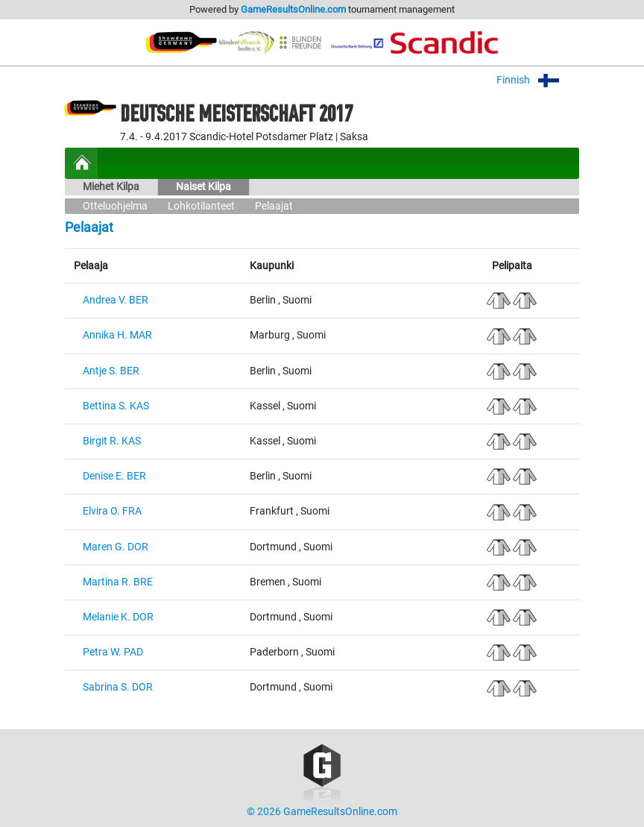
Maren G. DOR (116, 547)
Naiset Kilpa (203, 187)
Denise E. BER (114, 476)
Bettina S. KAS (116, 406)
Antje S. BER (111, 371)
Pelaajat (274, 206)
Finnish (538, 80)
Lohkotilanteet (201, 206)
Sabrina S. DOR (118, 687)
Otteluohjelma (115, 206)
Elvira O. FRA (112, 511)
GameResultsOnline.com (293, 9)
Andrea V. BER (116, 300)
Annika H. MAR (117, 335)
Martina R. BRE (118, 582)
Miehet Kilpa (111, 187)
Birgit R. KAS (112, 441)
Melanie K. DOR (118, 617)
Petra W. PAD (113, 652)
